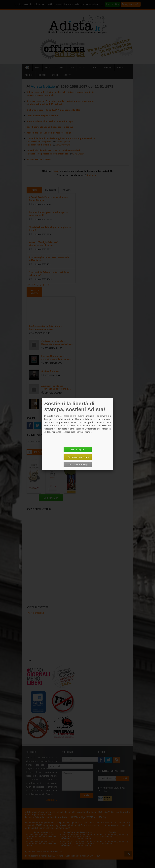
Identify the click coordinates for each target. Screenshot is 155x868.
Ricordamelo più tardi (79, 457)
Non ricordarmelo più (79, 464)
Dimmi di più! (77, 449)
